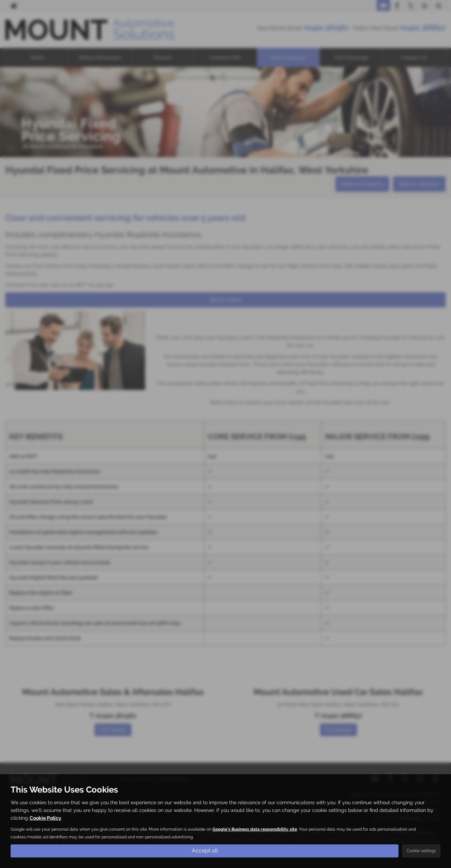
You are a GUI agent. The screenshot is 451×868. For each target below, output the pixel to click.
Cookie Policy (45, 818)
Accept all (205, 851)
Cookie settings (421, 851)
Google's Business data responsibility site (255, 829)
